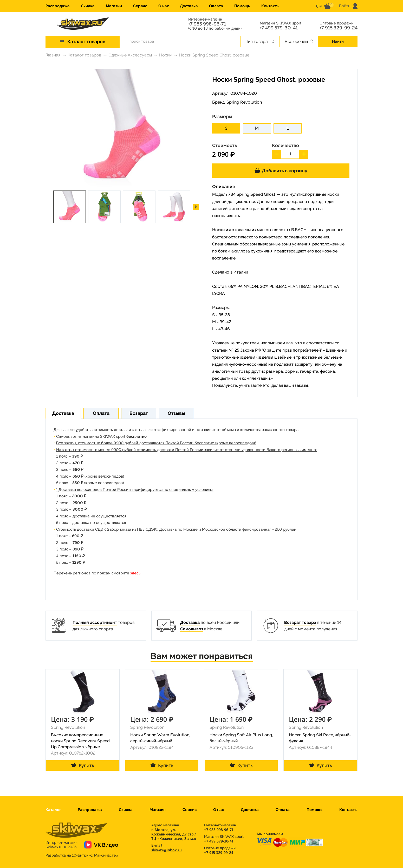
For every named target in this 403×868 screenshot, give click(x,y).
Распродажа (58, 6)
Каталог (53, 810)
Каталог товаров (84, 55)
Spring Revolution (244, 102)
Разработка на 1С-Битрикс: (82, 855)
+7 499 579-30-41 (279, 28)
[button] (196, 207)
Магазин (114, 6)
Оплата (216, 6)
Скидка (88, 6)
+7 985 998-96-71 (207, 24)
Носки (165, 55)
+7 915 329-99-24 (339, 28)
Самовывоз (192, 629)
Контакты (270, 6)
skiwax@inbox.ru (167, 850)
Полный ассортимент (95, 622)
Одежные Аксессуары (130, 55)
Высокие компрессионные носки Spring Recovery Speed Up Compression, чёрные (80, 741)
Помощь (242, 6)
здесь (135, 573)
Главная (53, 55)
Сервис (140, 6)
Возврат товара (300, 622)
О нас (164, 6)
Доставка (189, 6)
